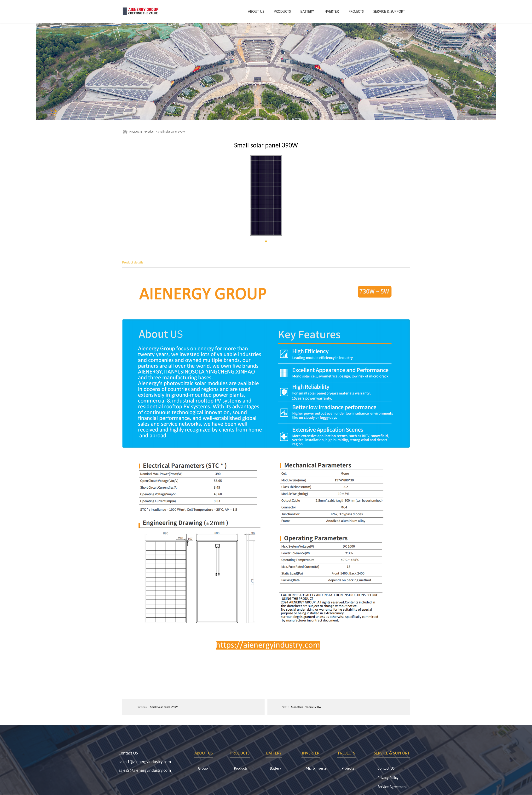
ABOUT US (256, 11)
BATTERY (307, 11)
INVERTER (331, 11)
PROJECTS (356, 11)
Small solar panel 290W (164, 707)
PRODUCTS (282, 11)
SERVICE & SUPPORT (389, 11)
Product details (133, 262)
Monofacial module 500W (306, 707)
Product (150, 132)
